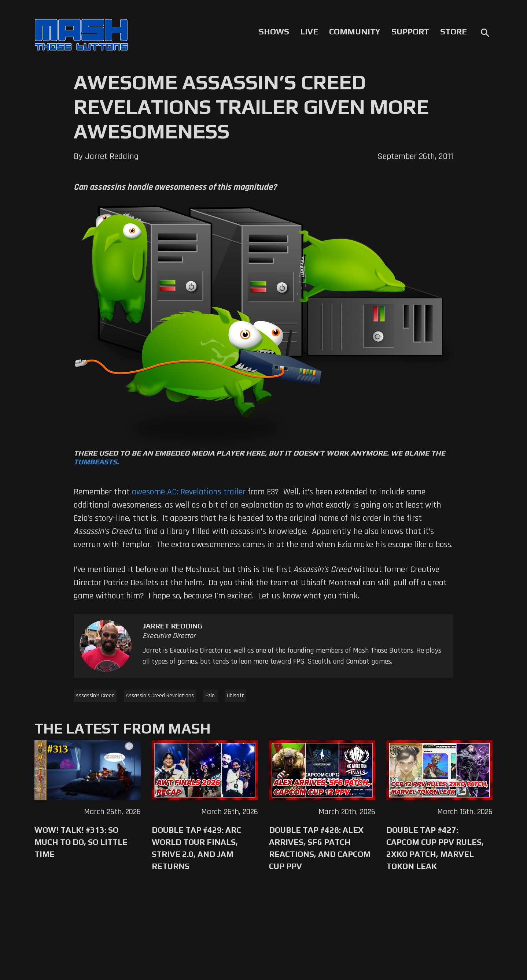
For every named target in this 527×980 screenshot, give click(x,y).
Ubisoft (235, 696)
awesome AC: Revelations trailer (189, 492)
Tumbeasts (95, 462)
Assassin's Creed (95, 696)
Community (355, 31)
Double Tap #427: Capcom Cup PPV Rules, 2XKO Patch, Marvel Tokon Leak (435, 848)
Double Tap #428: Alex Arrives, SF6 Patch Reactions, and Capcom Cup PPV (320, 848)
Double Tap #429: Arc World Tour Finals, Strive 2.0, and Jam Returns (196, 848)
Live (309, 31)
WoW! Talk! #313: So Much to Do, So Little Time (81, 842)
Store (454, 31)
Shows (274, 31)
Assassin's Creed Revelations (160, 696)
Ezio (210, 696)
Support (410, 31)
